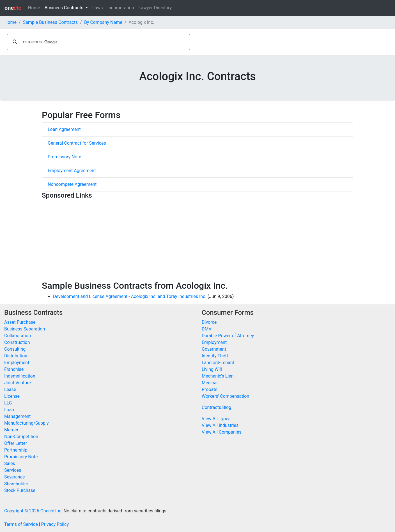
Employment (17, 363)
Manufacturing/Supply (27, 423)
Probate (210, 389)
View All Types (216, 419)
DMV (207, 329)
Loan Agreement (64, 129)
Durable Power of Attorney (228, 336)
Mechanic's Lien (218, 376)
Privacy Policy (55, 524)
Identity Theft (215, 356)
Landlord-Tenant (218, 363)
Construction (17, 342)
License (12, 396)
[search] (98, 42)
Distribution (16, 356)
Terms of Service (21, 524)
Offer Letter (16, 443)
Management (17, 416)
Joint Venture (18, 383)
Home (34, 8)
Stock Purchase (20, 490)
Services (13, 470)
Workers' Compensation (225, 396)
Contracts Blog (216, 407)
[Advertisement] (197, 241)
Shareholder (16, 484)
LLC (8, 403)
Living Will (212, 369)
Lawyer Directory (155, 8)
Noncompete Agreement (72, 184)
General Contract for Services (77, 143)
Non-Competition (21, 437)
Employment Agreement (72, 171)
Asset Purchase (20, 322)
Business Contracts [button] (65, 8)
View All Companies (221, 432)
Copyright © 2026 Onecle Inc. (33, 511)
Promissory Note (64, 157)
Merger (11, 430)
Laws (98, 8)
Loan (9, 410)
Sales (10, 463)
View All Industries (220, 425)
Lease (10, 389)
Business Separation (25, 329)
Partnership (16, 450)
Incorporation (121, 8)
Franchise (14, 369)
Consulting (15, 349)
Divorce (209, 322)
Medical (210, 383)
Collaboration (18, 336)
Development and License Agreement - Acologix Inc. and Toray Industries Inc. (130, 296)
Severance (15, 477)
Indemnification (20, 376)
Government (214, 349)
